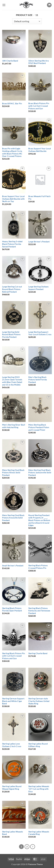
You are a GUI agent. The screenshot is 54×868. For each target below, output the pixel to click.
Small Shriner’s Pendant (13, 566)
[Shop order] (27, 21)
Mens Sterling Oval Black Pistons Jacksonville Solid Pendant (40, 473)
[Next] (33, 847)
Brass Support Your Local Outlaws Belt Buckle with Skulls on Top (13, 199)
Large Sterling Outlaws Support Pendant (38, 288)
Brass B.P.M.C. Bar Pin (12, 104)
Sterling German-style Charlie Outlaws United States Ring (39, 701)
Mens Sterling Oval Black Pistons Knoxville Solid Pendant (13, 518)
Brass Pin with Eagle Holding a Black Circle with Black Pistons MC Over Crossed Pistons (12, 152)
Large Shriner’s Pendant (39, 242)
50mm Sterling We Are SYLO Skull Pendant (39, 62)
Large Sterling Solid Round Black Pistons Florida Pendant (11, 334)
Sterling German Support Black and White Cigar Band (13, 701)
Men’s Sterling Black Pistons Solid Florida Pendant (38, 380)
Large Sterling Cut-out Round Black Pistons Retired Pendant (12, 289)
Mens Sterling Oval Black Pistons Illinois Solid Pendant (13, 473)
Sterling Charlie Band (38, 653)
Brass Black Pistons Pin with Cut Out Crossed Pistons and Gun (39, 106)
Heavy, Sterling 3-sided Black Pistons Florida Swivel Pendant (12, 244)
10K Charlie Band (10, 61)
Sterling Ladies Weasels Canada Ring (39, 833)
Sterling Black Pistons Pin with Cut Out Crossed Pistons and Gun (14, 656)
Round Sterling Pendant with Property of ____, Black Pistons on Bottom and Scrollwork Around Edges (39, 520)
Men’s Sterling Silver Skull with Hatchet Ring (14, 426)
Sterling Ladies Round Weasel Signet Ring (12, 788)
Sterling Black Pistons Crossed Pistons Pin (38, 567)
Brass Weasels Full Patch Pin (39, 198)
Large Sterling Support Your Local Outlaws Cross (40, 333)
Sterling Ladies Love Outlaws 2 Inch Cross (12, 745)
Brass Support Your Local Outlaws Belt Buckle (40, 150)
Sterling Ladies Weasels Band (13, 833)
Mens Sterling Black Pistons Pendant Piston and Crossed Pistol (39, 427)
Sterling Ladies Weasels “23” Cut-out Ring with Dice (39, 789)
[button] (4, 5)
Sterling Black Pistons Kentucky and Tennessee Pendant (39, 611)
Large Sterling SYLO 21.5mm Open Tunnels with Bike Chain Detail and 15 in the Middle (12, 381)
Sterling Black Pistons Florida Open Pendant (12, 610)
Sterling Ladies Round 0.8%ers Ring (38, 745)
